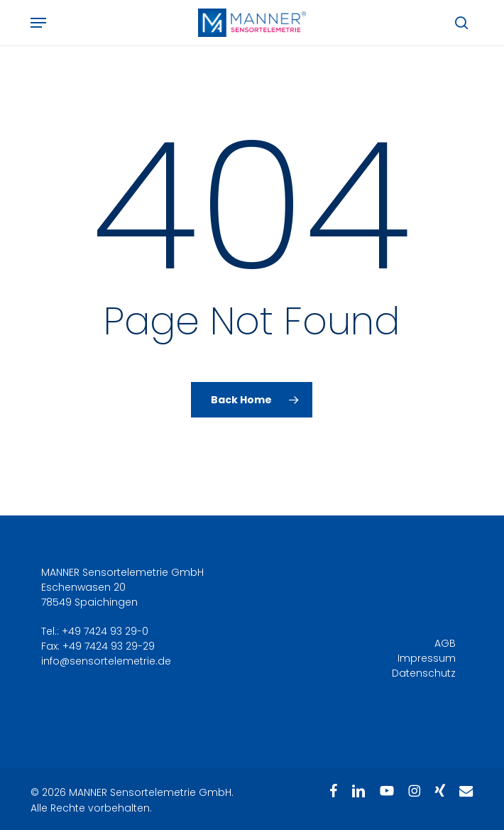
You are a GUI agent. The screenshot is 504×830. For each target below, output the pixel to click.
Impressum (427, 658)
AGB (445, 643)
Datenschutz (424, 673)
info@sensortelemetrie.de (106, 661)
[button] (38, 23)
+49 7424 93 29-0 (105, 631)
